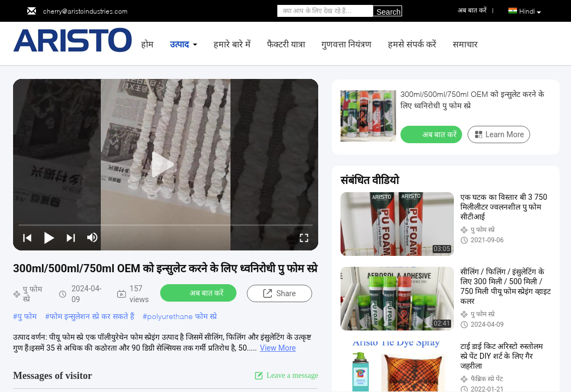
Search (388, 12)
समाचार (465, 44)
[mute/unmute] (93, 237)
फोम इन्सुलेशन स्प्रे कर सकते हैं (92, 316)
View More (278, 348)
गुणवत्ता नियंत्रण (347, 44)
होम (147, 44)
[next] (71, 237)
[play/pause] (49, 237)
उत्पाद (180, 44)
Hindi (530, 11)
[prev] (27, 237)
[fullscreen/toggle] (304, 237)
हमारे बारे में (232, 44)
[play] (166, 165)
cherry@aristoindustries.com (85, 11)
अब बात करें (200, 292)
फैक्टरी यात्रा (286, 44)
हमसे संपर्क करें (412, 44)
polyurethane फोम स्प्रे (182, 316)
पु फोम (27, 316)
